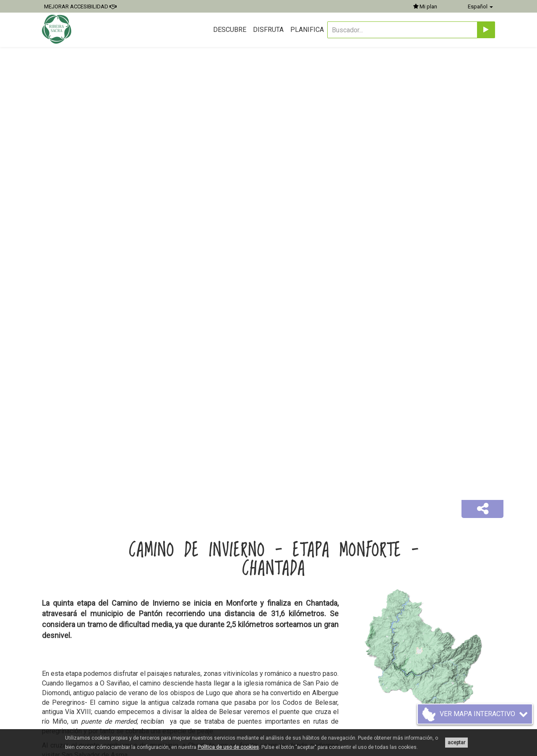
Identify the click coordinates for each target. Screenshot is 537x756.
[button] (482, 509)
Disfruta (268, 30)
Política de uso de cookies (228, 747)
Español (480, 7)
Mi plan (425, 7)
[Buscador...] (402, 30)
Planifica (307, 30)
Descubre (230, 30)
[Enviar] (486, 30)
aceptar (456, 743)
